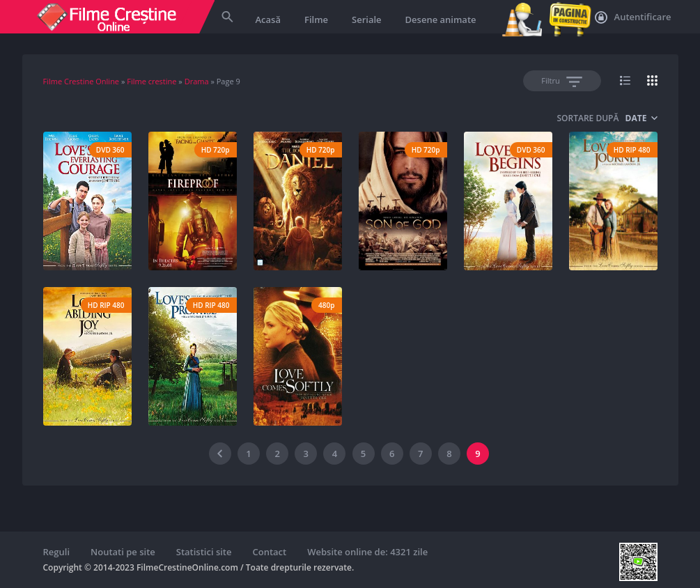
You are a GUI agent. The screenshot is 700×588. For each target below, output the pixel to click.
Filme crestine (151, 81)
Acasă (268, 20)
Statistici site (204, 552)
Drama (197, 81)
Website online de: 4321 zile (367, 552)
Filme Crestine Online (81, 81)
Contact (270, 552)
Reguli (57, 552)
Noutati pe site (123, 552)
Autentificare (633, 17)
